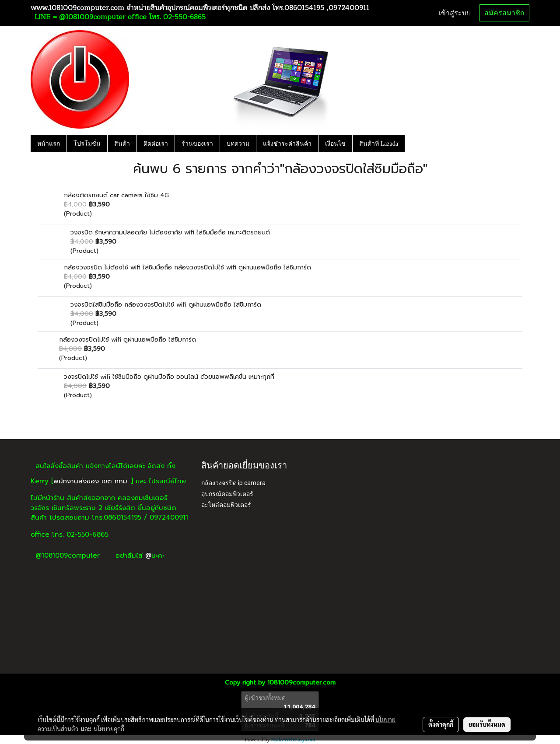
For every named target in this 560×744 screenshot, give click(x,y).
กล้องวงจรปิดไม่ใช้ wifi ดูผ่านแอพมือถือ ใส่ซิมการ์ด (128, 340)
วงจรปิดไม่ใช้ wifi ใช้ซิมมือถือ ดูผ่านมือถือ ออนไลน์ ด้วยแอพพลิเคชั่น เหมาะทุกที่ (169, 377)
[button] (413, 143)
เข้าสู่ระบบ (455, 13)
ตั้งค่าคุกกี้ (441, 724)
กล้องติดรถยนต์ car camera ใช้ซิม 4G (116, 195)
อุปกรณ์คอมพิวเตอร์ (227, 494)
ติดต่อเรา (156, 144)
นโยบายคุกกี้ (109, 729)
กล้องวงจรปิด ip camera (233, 483)
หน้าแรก (49, 144)
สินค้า (122, 144)
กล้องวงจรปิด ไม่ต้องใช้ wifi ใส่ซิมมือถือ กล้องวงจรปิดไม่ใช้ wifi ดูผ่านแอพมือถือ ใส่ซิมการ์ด (187, 267)
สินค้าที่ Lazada (379, 144)
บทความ (238, 144)
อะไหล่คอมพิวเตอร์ (226, 505)
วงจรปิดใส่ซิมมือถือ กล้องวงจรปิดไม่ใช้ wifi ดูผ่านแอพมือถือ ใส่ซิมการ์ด (166, 305)
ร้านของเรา (197, 144)
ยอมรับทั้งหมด (487, 724)
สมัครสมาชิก (504, 13)
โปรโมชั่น (87, 144)
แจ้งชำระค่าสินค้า (287, 144)
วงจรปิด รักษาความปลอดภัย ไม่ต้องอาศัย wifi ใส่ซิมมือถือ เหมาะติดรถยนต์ (170, 232)
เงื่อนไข (335, 144)
